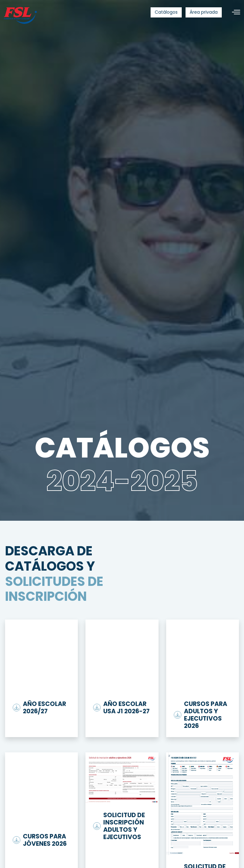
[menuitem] (166, 12)
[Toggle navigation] (234, 12)
